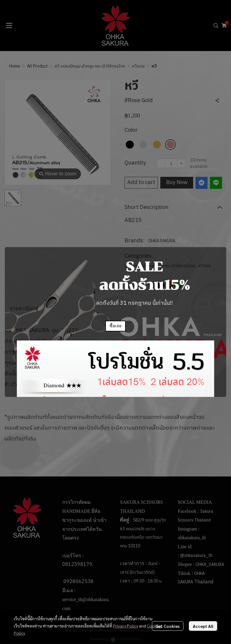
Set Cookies (168, 626)
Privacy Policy (126, 626)
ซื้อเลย (115, 326)
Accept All (203, 626)
